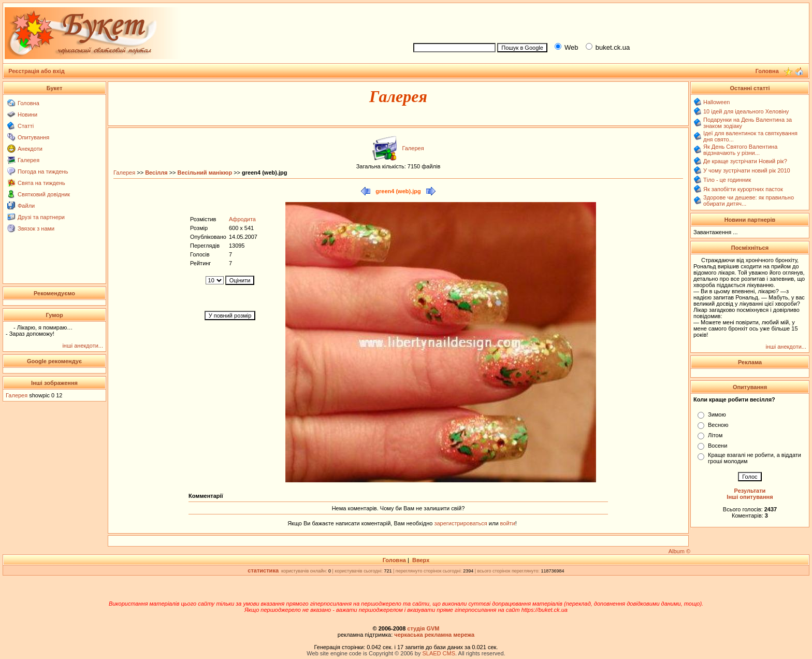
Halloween (716, 102)
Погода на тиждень (43, 171)
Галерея (28, 160)
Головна (28, 103)
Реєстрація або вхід (37, 71)
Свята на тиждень (41, 183)
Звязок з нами (36, 228)
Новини (27, 114)
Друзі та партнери (41, 217)
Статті (26, 126)
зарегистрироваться (461, 523)
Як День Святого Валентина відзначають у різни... (740, 150)
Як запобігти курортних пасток (743, 189)
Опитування (33, 137)
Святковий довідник (44, 194)
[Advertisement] (607, 21)
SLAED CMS (439, 653)
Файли (26, 206)
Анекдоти (30, 149)
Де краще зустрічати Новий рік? (745, 161)
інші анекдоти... (83, 346)
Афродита (242, 219)
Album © (679, 551)
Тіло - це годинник (727, 180)
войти (507, 523)
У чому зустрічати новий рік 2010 (747, 170)
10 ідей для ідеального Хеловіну (746, 111)
